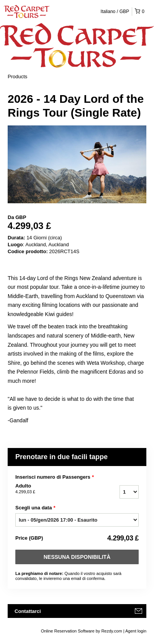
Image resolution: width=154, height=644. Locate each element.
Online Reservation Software (68, 631)
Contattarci (28, 611)
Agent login (136, 631)
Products (17, 77)
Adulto (52, 489)
